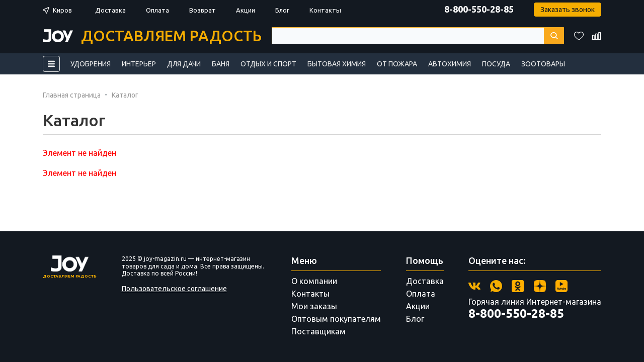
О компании (314, 281)
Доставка (110, 10)
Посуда (496, 64)
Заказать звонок (568, 10)
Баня (221, 64)
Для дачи (184, 64)
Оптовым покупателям (336, 319)
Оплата (157, 10)
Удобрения (91, 64)
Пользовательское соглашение (174, 289)
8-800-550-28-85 (479, 9)
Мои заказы (314, 306)
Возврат (203, 10)
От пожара (397, 64)
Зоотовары (543, 64)
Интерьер (139, 64)
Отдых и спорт (268, 64)
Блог (282, 10)
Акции (246, 10)
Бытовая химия (337, 64)
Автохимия (450, 64)
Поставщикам (318, 331)
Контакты (325, 10)
